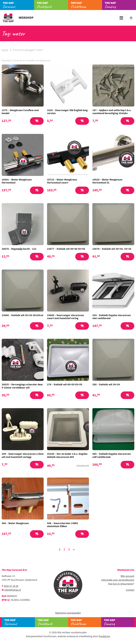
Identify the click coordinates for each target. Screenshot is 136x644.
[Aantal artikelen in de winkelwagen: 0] (131, 18)
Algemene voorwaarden (68, 613)
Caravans (18, 5)
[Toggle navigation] (121, 18)
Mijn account (127, 576)
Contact (130, 590)
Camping (120, 5)
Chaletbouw (86, 5)
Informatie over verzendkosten (118, 580)
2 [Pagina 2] (64, 549)
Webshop (18, 18)
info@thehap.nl (13, 590)
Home (5, 50)
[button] (37, 121)
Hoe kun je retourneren (121, 584)
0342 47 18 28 (11, 586)
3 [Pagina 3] (69, 549)
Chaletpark (52, 5)
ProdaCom (104, 636)
